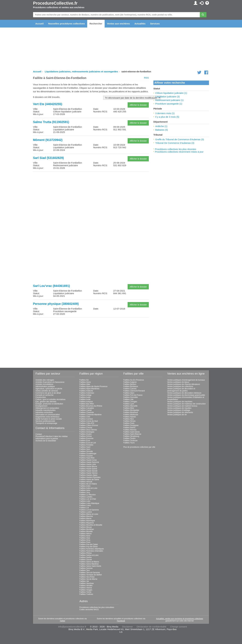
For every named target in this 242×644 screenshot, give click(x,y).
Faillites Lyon (129, 404)
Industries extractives (44, 412)
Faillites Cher (85, 417)
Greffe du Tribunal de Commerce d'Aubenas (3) (180, 139)
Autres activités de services (47, 391)
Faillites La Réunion (88, 495)
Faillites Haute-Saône (88, 469)
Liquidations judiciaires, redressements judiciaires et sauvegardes (81, 71)
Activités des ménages (45, 380)
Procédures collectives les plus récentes (176, 149)
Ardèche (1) (161, 126)
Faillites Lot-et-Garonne (89, 510)
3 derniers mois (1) (165, 113)
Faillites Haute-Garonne (89, 462)
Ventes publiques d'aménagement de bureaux (186, 380)
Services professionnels (45, 421)
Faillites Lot (84, 508)
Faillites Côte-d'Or (87, 423)
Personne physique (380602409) (56, 304)
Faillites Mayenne (87, 523)
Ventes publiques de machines (180, 402)
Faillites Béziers (130, 384)
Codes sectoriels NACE (89, 610)
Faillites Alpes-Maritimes (89, 389)
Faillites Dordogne (87, 432)
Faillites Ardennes (87, 393)
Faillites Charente (87, 412)
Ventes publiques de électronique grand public (186, 395)
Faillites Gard (85, 447)
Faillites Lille (128, 399)
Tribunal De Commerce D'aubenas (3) (175, 143)
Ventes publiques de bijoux (178, 382)
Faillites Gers (85, 449)
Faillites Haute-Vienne (89, 473)
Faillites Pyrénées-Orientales (91, 551)
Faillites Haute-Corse (88, 460)
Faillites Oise (85, 538)
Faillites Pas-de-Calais (89, 544)
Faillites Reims (129, 428)
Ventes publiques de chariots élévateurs (184, 384)
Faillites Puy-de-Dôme (89, 547)
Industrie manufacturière (45, 410)
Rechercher (96, 24)
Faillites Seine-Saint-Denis (90, 566)
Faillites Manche (86, 516)
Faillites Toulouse (130, 441)
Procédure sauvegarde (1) (169, 104)
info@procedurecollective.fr (72, 627)
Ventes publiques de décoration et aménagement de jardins (181, 390)
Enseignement (41, 406)
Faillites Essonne (87, 438)
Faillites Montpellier (131, 410)
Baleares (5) (162, 130)
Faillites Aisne (85, 382)
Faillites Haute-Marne (88, 467)
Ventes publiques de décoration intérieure (184, 393)
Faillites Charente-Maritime (91, 415)
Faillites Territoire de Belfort (91, 575)
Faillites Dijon (129, 393)
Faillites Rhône (86, 553)
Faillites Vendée (86, 586)
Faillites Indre (85, 486)
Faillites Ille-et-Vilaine (88, 484)
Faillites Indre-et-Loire (88, 488)
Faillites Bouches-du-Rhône (91, 406)
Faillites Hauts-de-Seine (89, 480)
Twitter (62, 621)
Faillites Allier (85, 384)
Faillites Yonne (85, 592)
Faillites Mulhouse (131, 415)
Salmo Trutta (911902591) (51, 122)
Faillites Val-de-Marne (88, 579)
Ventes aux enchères (118, 24)
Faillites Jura (85, 493)
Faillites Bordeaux (131, 386)
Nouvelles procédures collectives (67, 24)
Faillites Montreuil (130, 412)
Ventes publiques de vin (177, 415)
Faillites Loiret (85, 505)
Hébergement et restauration (47, 408)
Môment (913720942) (48, 140)
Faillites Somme (86, 568)
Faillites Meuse (86, 527)
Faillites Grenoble (130, 397)
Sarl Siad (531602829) (48, 158)
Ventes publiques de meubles (179, 408)
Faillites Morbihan (87, 529)
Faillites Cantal (86, 410)
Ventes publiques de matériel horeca (182, 406)
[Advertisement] (91, 196)
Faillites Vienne (86, 588)
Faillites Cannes (130, 389)
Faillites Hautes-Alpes (88, 475)
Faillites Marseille (130, 406)
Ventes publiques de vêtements (180, 412)
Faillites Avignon (130, 382)
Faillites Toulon (129, 438)
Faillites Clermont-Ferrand (134, 391)
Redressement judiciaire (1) (169, 100)
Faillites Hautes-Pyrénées (90, 477)
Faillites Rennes (130, 430)
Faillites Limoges (130, 402)
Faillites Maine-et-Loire (89, 514)
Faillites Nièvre (86, 534)
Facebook (121, 621)
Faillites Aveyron (86, 402)
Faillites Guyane (86, 456)
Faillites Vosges (86, 590)
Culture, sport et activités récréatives (50, 399)
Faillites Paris (85, 542)
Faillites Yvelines (86, 594)
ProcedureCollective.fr (55, 3)
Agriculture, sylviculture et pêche (49, 389)
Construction (41, 397)
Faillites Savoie (86, 560)
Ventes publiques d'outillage (179, 410)
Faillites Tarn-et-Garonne (90, 573)
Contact (39, 434)
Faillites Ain (84, 380)
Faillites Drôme (86, 436)
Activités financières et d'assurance (50, 382)
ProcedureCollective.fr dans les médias (52, 436)
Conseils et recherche (44, 395)
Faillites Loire (85, 501)
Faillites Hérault (86, 482)
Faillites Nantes (130, 417)
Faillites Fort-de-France (133, 395)
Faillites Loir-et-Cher (88, 499)
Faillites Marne (86, 518)
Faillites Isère (85, 490)
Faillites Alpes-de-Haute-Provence (93, 386)
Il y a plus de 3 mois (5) (167, 117)
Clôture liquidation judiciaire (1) (171, 93)
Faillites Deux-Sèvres (88, 430)
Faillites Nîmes (129, 421)
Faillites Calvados (87, 408)
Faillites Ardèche (86, 391)
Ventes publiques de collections (180, 386)
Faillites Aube (85, 397)
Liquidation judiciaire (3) (167, 97)
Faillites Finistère (86, 445)
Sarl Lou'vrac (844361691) (51, 286)
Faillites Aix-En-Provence (134, 380)
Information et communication (48, 415)
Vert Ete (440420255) (48, 104)
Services (155, 24)
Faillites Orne (85, 540)
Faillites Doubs (86, 434)
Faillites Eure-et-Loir (88, 443)
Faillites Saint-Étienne (132, 434)
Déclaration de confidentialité (151, 627)
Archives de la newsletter (46, 441)
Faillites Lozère (86, 512)
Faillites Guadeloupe (88, 454)
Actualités (140, 24)
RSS (146, 78)
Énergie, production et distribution (49, 404)
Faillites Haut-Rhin (87, 458)
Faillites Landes (86, 497)
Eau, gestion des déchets (46, 402)
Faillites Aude (85, 399)
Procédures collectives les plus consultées (97, 607)
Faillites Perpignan (131, 425)
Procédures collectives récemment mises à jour (179, 152)
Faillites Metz (129, 408)
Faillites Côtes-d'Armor (89, 425)
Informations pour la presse (47, 439)
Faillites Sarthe (86, 557)
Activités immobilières (44, 384)
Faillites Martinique (87, 521)
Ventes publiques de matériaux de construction (187, 404)
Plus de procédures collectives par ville (139, 447)
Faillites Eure (85, 441)
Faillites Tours (129, 443)
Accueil (39, 24)
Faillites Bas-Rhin (87, 404)
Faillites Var (84, 581)
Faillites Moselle (86, 531)
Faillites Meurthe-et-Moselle (91, 525)
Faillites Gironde (86, 451)
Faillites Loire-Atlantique (89, 503)
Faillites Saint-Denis (131, 432)
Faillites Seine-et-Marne (89, 562)
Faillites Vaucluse (87, 583)
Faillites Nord (85, 536)
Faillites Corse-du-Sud (89, 421)
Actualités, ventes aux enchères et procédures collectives (180, 619)
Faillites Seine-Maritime (89, 564)
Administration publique (45, 386)
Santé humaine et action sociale (49, 419)
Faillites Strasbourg (131, 436)
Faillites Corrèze (86, 419)
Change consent (178, 627)
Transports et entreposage (46, 423)
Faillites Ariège (86, 395)
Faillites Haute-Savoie (89, 471)
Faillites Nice (129, 419)
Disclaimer (127, 627)
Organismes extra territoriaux (47, 417)
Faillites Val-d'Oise (87, 577)
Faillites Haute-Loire (88, 464)
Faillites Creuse (86, 428)
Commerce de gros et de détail (48, 393)
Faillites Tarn (85, 570)
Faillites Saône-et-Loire (89, 555)
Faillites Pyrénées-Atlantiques (92, 549)
